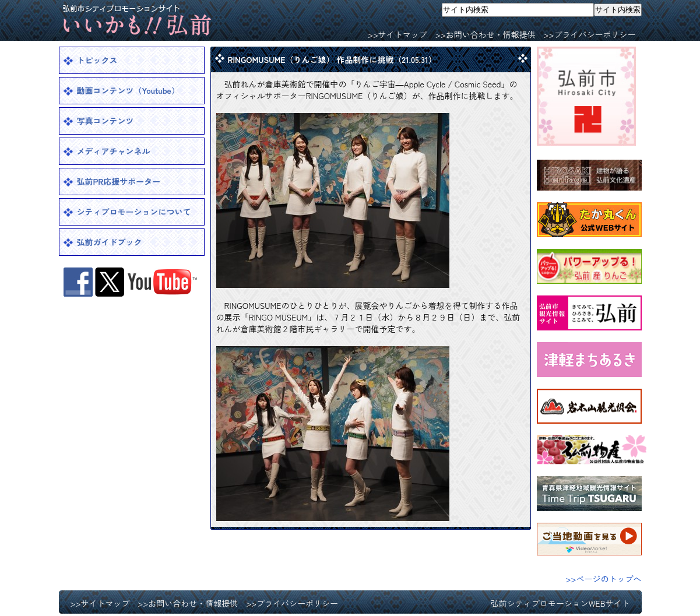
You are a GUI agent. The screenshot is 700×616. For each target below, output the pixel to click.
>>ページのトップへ (604, 579)
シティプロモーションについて (134, 212)
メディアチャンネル (114, 151)
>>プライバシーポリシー (590, 34)
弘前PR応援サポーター (119, 181)
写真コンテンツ (105, 121)
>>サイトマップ (398, 34)
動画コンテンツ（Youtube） (128, 90)
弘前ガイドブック (110, 242)
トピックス (97, 60)
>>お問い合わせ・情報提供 (486, 34)
